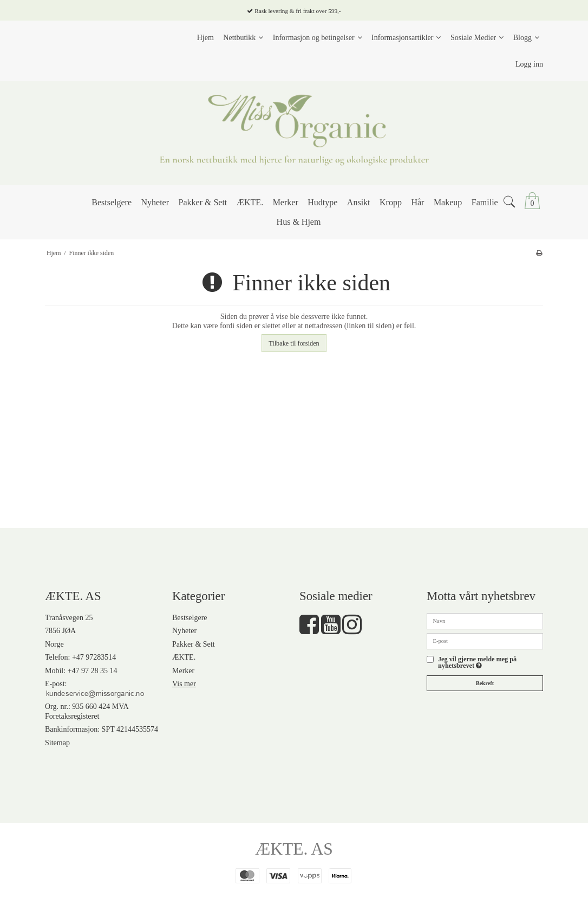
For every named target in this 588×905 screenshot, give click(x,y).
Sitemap (57, 743)
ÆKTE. (184, 657)
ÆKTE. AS (294, 849)
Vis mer (184, 684)
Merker (183, 671)
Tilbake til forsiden (294, 343)
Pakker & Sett (194, 644)
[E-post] (485, 640)
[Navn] (485, 620)
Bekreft (485, 683)
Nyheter (184, 631)
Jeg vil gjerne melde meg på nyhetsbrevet (486, 663)
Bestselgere (190, 618)
